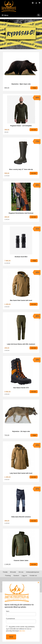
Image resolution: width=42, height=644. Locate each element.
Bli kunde (13, 572)
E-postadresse (21, 621)
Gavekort (16, 575)
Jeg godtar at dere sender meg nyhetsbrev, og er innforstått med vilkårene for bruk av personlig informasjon (20, 629)
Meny (5, 15)
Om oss (21, 572)
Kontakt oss (33, 575)
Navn (21, 613)
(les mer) (22, 631)
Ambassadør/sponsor (33, 572)
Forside (5, 572)
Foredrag (8, 575)
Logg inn (24, 575)
